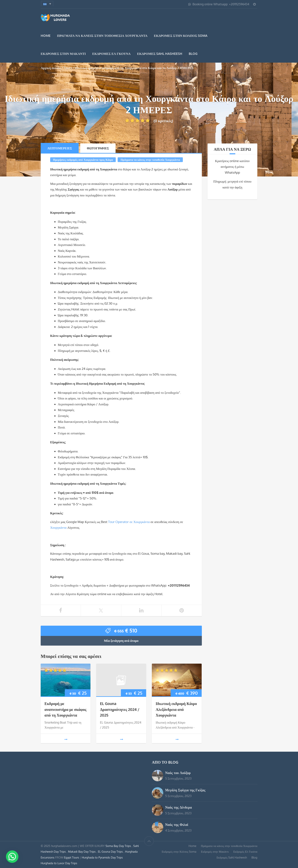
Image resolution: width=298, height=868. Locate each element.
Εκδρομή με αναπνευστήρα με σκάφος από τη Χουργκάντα (65, 709)
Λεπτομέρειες (60, 148)
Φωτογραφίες (98, 148)
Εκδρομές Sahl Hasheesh (160, 54)
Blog (193, 54)
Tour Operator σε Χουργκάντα (129, 522)
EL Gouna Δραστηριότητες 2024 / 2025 (120, 709)
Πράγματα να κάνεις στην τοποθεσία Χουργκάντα (102, 36)
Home (46, 36)
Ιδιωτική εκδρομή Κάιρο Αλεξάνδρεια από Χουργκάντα (176, 709)
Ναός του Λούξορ (178, 773)
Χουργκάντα (58, 527)
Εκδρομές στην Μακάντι (63, 54)
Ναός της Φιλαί (177, 824)
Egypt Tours (72, 857)
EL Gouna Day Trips (111, 851)
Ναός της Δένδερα (178, 807)
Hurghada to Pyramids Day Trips (102, 857)
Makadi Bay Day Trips (82, 851)
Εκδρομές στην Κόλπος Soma (181, 36)
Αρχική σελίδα (51, 68)
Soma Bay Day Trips (119, 846)
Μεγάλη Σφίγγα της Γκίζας (185, 790)
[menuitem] (47, 4)
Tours (68, 68)
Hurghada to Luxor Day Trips (59, 863)
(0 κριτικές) (149, 121)
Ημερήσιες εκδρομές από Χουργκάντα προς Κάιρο (83, 160)
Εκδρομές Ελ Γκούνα (111, 54)
